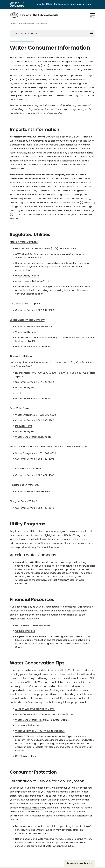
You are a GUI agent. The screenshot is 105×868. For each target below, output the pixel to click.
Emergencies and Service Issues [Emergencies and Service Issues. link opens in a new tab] (33, 248)
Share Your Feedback (80, 863)
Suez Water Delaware (27, 725)
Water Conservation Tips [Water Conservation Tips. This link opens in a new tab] (29, 720)
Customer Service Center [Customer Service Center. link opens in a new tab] (29, 263)
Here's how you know (82, 4)
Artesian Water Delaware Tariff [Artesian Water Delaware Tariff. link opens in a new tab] (32, 281)
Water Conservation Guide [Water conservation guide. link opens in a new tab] (30, 437)
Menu (93, 15)
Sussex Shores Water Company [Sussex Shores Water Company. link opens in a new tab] (27, 320)
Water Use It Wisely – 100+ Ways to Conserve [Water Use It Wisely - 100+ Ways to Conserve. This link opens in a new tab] (40, 731)
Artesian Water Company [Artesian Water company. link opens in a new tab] (24, 242)
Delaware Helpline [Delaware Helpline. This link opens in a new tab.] (25, 625)
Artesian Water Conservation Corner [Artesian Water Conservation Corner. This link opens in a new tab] (35, 709)
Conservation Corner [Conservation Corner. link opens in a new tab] (27, 287)
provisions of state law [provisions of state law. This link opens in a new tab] (43, 846)
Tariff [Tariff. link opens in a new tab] (18, 393)
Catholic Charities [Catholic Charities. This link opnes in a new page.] (25, 631)
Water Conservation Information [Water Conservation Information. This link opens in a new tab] (33, 714)
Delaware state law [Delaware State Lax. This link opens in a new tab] (26, 826)
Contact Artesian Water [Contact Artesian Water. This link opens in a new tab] (61, 580)
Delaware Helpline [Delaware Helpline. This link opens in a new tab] (33, 808)
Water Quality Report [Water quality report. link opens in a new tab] (27, 431)
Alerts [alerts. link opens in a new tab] (33, 254)
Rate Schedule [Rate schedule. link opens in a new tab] (23, 338)
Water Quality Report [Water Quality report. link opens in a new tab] (27, 387)
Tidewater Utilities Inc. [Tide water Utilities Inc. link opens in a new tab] (22, 356)
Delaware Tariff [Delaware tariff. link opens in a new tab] (24, 426)
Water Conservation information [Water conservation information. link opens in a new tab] (33, 347)
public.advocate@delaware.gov (27, 702)
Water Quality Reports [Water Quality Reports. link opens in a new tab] (27, 276)
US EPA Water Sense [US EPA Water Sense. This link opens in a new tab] (26, 756)
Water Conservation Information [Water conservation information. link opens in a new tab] (33, 398)
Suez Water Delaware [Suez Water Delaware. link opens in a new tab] (22, 408)
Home (13, 24)
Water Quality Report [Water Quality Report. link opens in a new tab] (27, 332)
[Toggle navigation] (91, 34)
